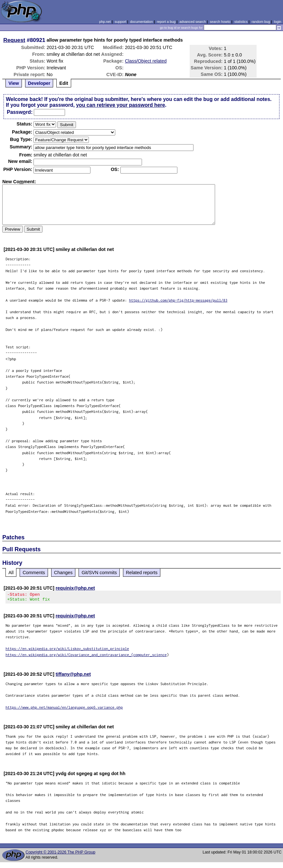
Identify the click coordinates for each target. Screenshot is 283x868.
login (278, 22)
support (120, 22)
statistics (241, 22)
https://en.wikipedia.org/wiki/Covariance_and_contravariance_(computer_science (86, 657)
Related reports (142, 573)
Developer (39, 83)
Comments (34, 573)
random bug (261, 22)
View (14, 83)
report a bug (166, 22)
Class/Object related (146, 61)
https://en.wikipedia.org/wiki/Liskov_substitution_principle (67, 650)
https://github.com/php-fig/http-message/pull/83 (178, 300)
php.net (105, 22)
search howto (220, 22)
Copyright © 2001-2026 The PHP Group (60, 854)
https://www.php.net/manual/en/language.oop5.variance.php (64, 709)
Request (14, 40)
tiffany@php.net (73, 676)
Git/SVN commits (99, 573)
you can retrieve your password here (120, 105)
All (11, 573)
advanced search (193, 22)
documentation (141, 22)
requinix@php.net (75, 588)
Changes (63, 573)
